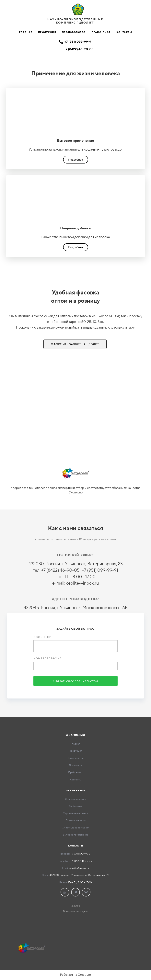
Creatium (84, 975)
